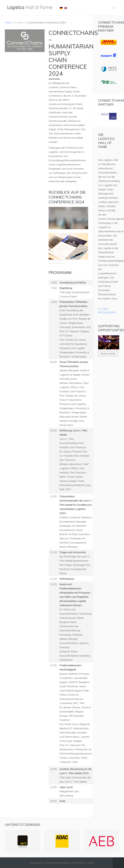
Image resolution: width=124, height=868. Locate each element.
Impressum (36, 863)
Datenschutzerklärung (58, 863)
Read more (108, 354)
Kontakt (79, 863)
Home (8, 22)
